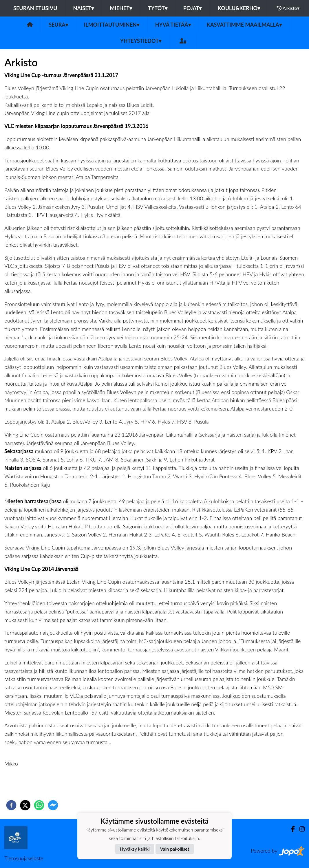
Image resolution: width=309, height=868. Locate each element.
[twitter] (25, 805)
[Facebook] (291, 829)
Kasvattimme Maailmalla (244, 25)
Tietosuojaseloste (24, 858)
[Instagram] (300, 829)
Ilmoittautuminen (112, 25)
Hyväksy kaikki (135, 849)
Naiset (84, 8)
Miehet (121, 8)
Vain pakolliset (175, 849)
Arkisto (288, 8)
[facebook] (11, 805)
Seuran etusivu (35, 8)
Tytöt (158, 8)
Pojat (193, 8)
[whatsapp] (39, 805)
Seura (58, 25)
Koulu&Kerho (239, 8)
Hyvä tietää (173, 25)
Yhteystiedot (141, 41)
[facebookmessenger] (53, 805)
